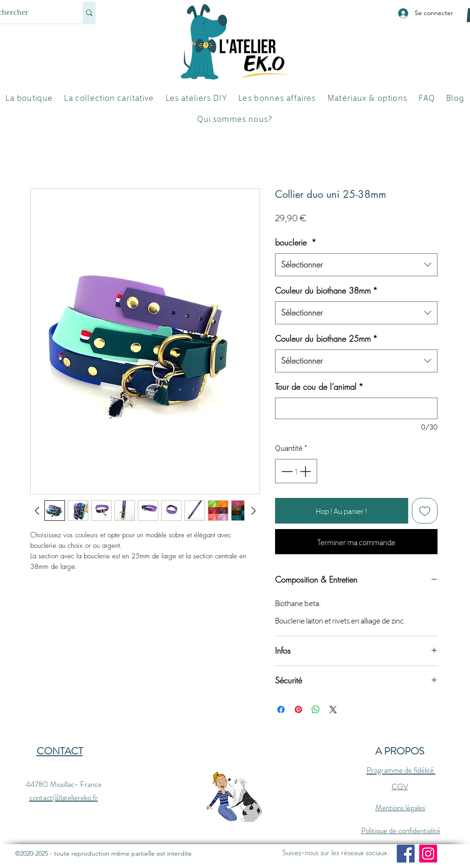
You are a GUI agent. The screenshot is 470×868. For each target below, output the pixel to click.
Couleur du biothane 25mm (326, 338)
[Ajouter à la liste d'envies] (425, 511)
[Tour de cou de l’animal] (356, 408)
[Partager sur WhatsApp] (316, 710)
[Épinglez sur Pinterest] (298, 710)
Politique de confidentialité (401, 830)
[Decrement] (286, 471)
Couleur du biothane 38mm (326, 290)
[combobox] (356, 265)
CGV (400, 786)
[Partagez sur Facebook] (281, 710)
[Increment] (306, 471)
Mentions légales (400, 808)
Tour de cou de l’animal (319, 387)
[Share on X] (333, 710)
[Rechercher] (89, 13)
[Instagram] (428, 854)
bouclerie (296, 242)
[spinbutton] (296, 471)
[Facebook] (406, 854)
